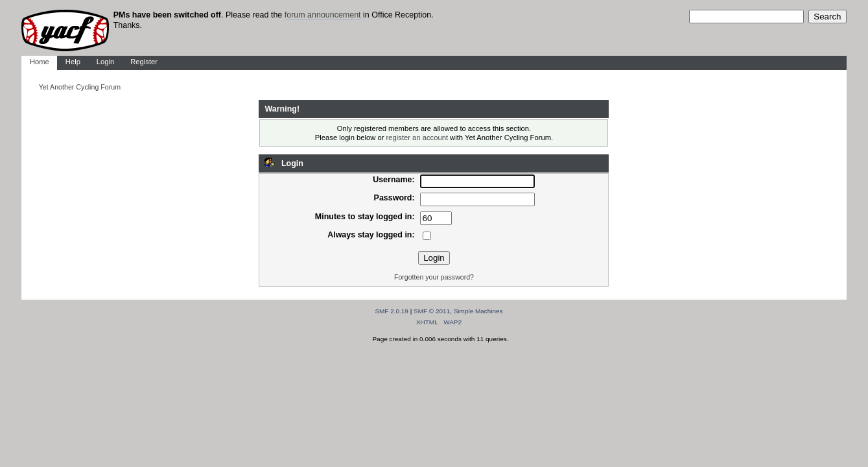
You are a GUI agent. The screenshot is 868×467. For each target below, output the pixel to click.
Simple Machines (478, 311)
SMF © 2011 (432, 311)
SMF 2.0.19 (392, 311)
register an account (417, 138)
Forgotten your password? (434, 277)
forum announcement (323, 15)
